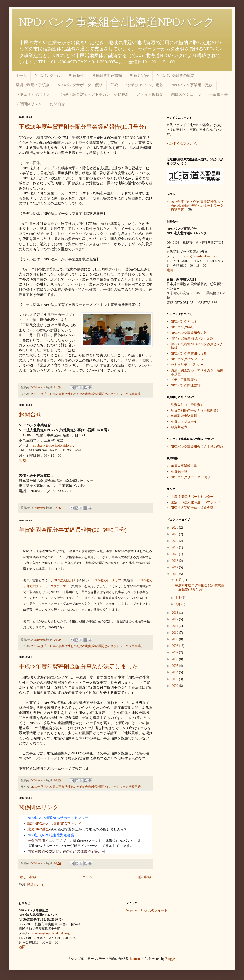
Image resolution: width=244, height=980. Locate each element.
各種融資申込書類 (107, 75)
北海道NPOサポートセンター (192, 497)
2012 (175, 619)
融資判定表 (139, 75)
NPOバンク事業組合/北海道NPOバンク (117, 22)
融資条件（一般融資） (187, 405)
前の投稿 (145, 877)
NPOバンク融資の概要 (175, 75)
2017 (175, 567)
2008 (175, 646)
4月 (178, 604)
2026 (175, 527)
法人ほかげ (65, 580)
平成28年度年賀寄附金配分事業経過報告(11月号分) (82, 127)
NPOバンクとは (48, 75)
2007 (175, 652)
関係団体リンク (29, 104)
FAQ (114, 85)
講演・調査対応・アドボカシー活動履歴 (95, 94)
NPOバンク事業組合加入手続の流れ (197, 447)
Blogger (171, 959)
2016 (175, 574)
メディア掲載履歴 (184, 380)
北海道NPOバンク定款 (145, 85)
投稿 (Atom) (36, 885)
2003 (175, 679)
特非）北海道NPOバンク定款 (192, 338)
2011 (175, 626)
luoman (135, 959)
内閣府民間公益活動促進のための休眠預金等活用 (66, 851)
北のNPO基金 (38, 829)
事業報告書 (218, 94)
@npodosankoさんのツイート (147, 910)
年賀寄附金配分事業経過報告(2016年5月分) (73, 530)
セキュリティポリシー (34, 94)
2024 (175, 541)
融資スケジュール (186, 94)
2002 (175, 686)
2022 (175, 547)
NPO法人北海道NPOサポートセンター (58, 818)
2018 (175, 561)
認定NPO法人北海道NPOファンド (54, 824)
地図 (22, 461)
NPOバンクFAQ (182, 327)
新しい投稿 (28, 877)
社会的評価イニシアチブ (47, 841)
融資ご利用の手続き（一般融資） (195, 411)
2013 (175, 613)
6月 (178, 598)
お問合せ (57, 104)
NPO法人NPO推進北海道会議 (51, 835)
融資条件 (76, 75)
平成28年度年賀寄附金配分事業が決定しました (78, 667)
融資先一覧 (179, 472)
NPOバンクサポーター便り (80, 85)
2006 (175, 659)
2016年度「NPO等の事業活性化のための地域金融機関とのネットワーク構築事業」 (88, 394)
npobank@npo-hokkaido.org (54, 445)
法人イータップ (107, 580)
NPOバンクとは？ (184, 322)
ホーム (21, 75)
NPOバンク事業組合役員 (189, 353)
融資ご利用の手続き (33, 85)
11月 (179, 580)
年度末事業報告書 (184, 466)
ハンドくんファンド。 (183, 144)
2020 (175, 554)
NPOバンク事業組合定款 (192, 85)
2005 (175, 666)
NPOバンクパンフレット (189, 359)
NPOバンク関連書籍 (186, 385)
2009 (175, 639)
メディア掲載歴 (150, 94)
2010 (175, 633)
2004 (175, 672)
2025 (175, 534)
